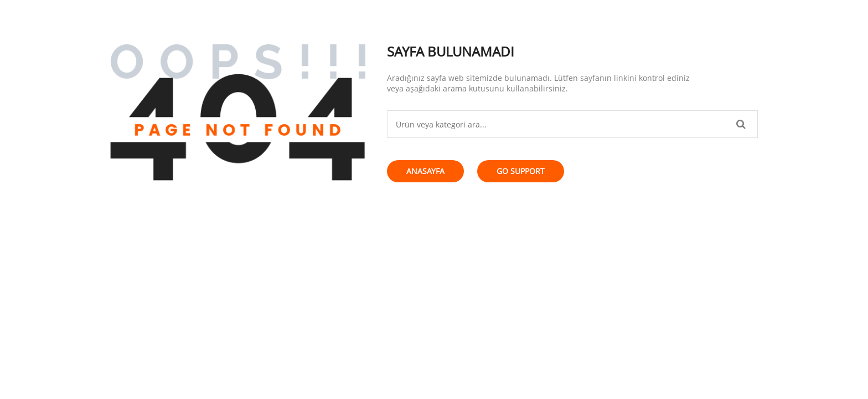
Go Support (521, 171)
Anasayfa (425, 171)
